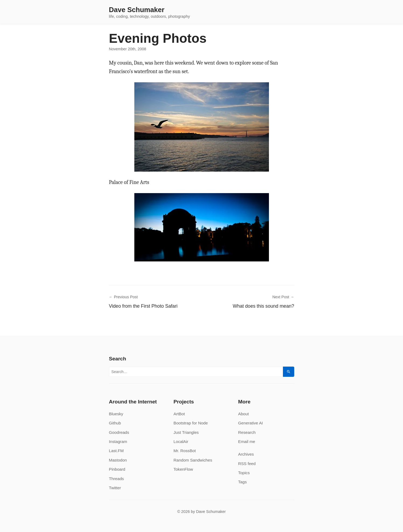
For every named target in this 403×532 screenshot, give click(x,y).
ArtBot (179, 414)
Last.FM (116, 451)
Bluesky (116, 414)
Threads (117, 479)
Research (247, 432)
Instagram (118, 441)
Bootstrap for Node (191, 423)
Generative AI (251, 423)
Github (115, 423)
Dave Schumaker (137, 10)
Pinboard (117, 469)
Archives (246, 454)
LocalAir (181, 441)
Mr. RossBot (185, 451)
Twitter (115, 488)
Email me (247, 441)
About (244, 414)
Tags (243, 482)
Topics (244, 473)
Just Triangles (186, 432)
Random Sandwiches (193, 460)
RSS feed (247, 464)
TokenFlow (183, 469)
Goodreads (119, 432)
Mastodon (118, 460)
